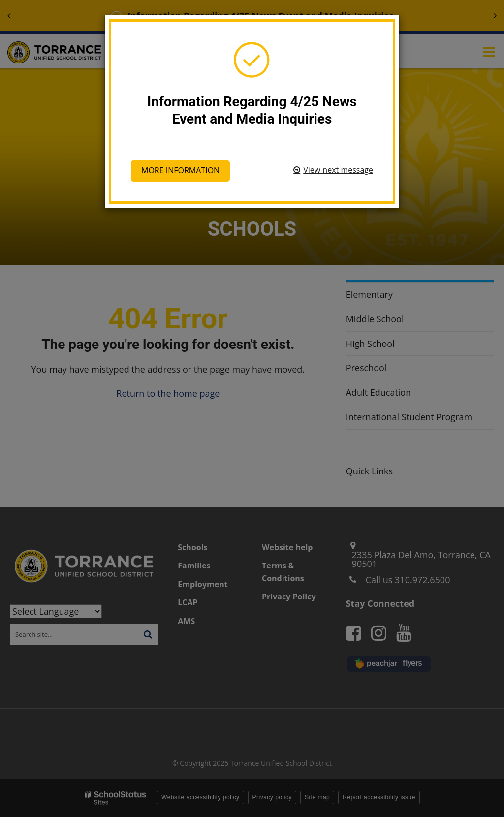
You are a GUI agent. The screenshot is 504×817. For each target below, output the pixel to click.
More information (180, 170)
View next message (338, 170)
